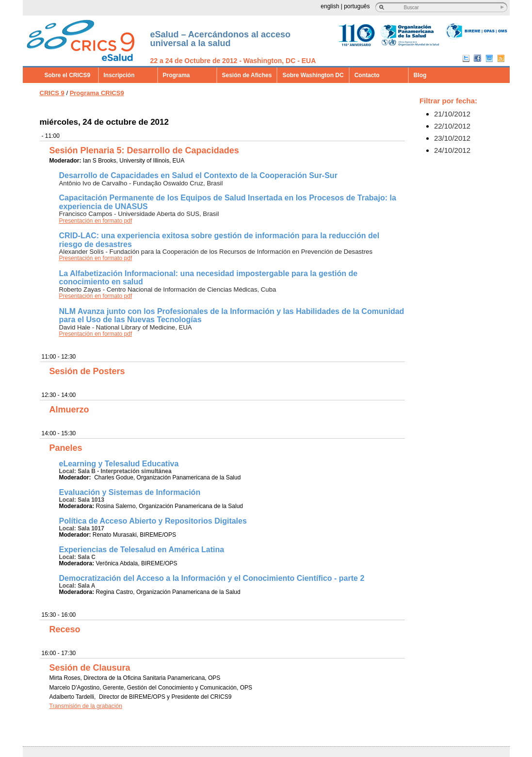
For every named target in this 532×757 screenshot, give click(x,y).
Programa (177, 75)
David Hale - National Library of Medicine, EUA (126, 327)
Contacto (367, 75)
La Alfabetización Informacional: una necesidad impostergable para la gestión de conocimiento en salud (209, 278)
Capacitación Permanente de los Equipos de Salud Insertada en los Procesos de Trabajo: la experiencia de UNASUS (228, 202)
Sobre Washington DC (313, 75)
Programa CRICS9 (97, 93)
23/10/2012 (452, 138)
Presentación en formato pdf (96, 221)
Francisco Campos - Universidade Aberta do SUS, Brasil (139, 214)
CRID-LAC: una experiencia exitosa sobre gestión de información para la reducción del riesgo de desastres (219, 240)
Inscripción (119, 75)
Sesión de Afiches (247, 75)
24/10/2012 (452, 150)
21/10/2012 (452, 114)
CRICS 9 (52, 93)
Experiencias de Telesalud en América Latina (142, 550)
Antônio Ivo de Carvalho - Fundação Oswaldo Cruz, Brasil (141, 183)
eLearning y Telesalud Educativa (119, 464)
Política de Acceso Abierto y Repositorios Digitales (153, 521)
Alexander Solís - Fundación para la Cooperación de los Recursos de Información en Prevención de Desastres (216, 252)
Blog (420, 75)
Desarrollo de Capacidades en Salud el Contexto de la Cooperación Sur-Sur (198, 175)
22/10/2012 (452, 126)
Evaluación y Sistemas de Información (130, 492)
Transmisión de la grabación (86, 706)
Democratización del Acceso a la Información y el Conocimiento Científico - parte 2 (212, 578)
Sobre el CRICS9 (68, 75)
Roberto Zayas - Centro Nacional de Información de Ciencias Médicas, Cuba (168, 289)
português (357, 6)
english (330, 6)
